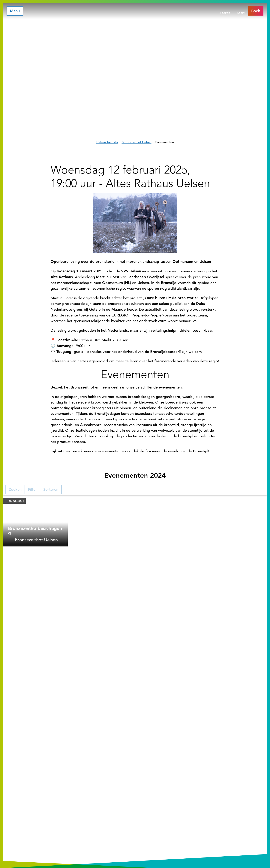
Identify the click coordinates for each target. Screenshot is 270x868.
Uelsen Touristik (107, 142)
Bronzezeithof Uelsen (137, 142)
